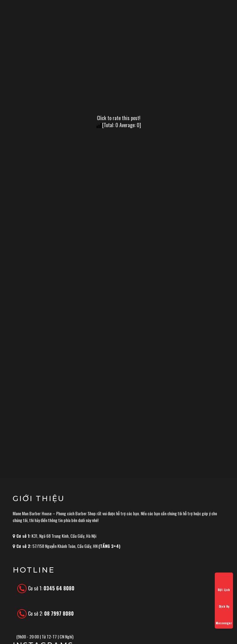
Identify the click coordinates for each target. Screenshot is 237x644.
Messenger (224, 618)
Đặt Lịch (224, 584)
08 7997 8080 (59, 614)
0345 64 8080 (59, 588)
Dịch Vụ (224, 601)
